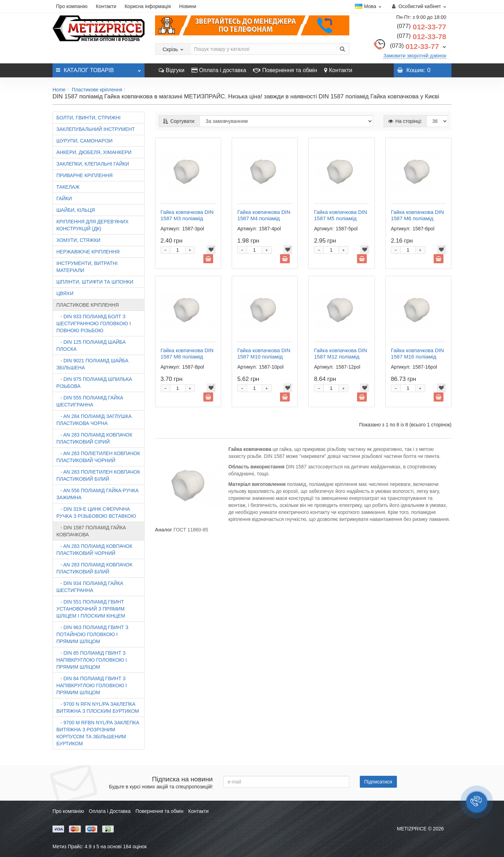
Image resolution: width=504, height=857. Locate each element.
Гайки (64, 198)
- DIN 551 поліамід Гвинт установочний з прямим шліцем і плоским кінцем (91, 609)
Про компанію (72, 6)
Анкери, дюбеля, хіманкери (94, 152)
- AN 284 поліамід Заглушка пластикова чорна (94, 420)
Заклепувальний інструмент (96, 129)
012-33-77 (422, 27)
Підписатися (378, 782)
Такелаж (68, 187)
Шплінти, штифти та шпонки (95, 282)
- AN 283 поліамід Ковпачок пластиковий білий (94, 568)
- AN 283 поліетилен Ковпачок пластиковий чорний (98, 457)
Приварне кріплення (85, 175)
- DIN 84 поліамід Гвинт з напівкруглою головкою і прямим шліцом (92, 685)
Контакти (106, 6)
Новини (188, 6)
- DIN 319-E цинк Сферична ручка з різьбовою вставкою (96, 513)
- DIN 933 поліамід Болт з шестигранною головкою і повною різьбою (94, 323)
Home (59, 90)
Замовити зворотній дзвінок (415, 56)
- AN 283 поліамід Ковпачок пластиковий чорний (94, 550)
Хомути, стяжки (78, 240)
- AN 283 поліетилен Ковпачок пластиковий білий (98, 475)
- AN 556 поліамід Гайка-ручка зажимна (97, 494)
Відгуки (171, 70)
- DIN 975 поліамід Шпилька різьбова (94, 383)
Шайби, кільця (76, 210)
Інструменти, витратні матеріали (87, 267)
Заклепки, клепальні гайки (93, 164)
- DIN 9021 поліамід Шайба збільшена (92, 364)
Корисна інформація (148, 6)
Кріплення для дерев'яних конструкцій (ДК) (92, 225)
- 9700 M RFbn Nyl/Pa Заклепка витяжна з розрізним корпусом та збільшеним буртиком (98, 733)
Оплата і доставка (219, 70)
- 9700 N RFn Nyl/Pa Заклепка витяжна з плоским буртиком (98, 708)
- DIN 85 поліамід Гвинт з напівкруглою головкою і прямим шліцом (92, 660)
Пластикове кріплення (97, 90)
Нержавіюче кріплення (88, 252)
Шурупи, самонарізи (84, 141)
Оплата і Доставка (110, 811)
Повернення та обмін (285, 70)
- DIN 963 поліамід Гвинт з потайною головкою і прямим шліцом (92, 634)
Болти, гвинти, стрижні (88, 118)
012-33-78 (422, 37)
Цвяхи (65, 293)
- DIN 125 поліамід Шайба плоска (91, 346)
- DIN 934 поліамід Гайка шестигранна (90, 587)
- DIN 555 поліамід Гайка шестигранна (90, 401)
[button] (477, 802)
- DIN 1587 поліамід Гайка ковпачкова (91, 531)
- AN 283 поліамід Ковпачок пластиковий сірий (94, 438)
